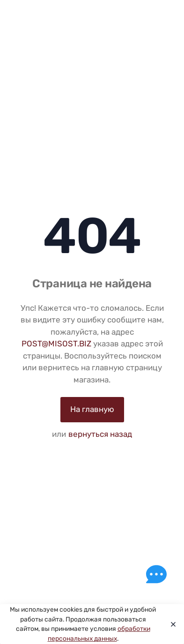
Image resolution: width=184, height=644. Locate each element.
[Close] (171, 624)
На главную (92, 409)
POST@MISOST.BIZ (56, 344)
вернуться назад (100, 434)
